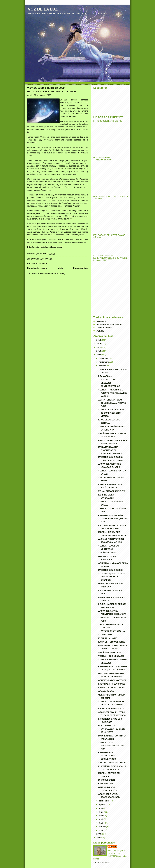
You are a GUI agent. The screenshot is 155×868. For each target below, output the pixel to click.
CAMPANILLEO (105, 784)
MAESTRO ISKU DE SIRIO (110, 570)
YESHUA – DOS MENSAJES (111, 656)
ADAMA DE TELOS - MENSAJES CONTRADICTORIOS (109, 383)
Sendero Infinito (104, 328)
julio (101, 808)
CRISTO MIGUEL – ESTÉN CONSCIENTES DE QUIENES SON (113, 519)
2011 (99, 347)
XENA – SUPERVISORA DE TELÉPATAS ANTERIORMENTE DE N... (111, 628)
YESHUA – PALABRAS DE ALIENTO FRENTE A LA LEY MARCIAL (113, 393)
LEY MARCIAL (105, 376)
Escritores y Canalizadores (109, 324)
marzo (102, 823)
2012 (99, 344)
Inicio (60, 268)
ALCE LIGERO (105, 635)
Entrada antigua (81, 268)
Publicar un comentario (38, 263)
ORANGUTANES (106, 691)
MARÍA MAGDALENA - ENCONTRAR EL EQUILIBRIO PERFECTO (111, 450)
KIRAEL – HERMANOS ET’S (111, 708)
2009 (99, 355)
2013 (99, 340)
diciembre (104, 358)
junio (101, 812)
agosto (102, 805)
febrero (102, 827)
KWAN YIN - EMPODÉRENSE (112, 642)
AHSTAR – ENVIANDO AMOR (112, 763)
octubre (103, 366)
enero (102, 830)
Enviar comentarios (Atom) (52, 273)
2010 (99, 351)
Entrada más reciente (37, 268)
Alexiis (114, 846)
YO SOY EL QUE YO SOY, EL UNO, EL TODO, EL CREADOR (112, 577)
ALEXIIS (100, 331)
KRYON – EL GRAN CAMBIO (112, 688)
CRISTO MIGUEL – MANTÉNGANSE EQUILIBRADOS (107, 756)
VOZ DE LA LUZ (43, 9)
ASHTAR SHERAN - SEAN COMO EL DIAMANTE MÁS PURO (112, 403)
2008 (99, 834)
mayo (102, 816)
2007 (99, 837)
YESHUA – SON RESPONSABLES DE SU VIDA (111, 746)
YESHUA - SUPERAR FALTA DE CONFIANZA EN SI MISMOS (111, 413)
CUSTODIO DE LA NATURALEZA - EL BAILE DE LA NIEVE (111, 729)
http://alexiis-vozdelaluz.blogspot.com (45, 247)
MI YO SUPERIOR (106, 780)
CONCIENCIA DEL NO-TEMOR (112, 680)
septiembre (104, 801)
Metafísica (101, 321)
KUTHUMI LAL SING (108, 638)
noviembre (104, 362)
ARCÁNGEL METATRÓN (110, 652)
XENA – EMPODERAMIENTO (112, 491)
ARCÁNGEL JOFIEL (108, 553)
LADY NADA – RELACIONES (112, 684)
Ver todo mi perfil (101, 862)
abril (101, 819)
